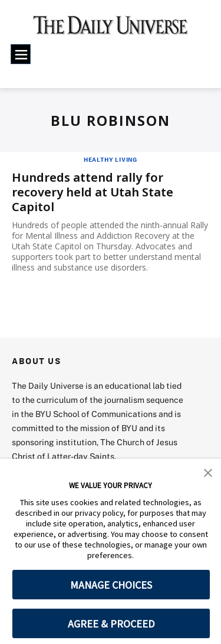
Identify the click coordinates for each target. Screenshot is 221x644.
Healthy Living (111, 159)
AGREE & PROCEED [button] (111, 624)
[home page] (111, 29)
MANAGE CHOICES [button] (111, 585)
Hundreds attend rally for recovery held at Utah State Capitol (93, 192)
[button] (208, 472)
